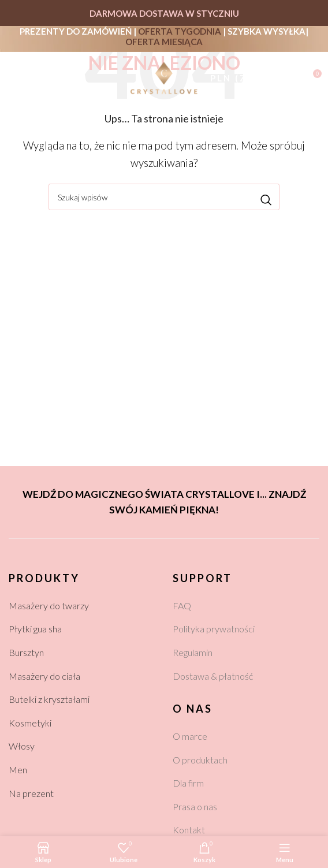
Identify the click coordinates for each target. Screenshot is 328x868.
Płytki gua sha (35, 629)
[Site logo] (164, 77)
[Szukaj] (40, 78)
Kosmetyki (30, 723)
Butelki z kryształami (49, 699)
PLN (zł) (234, 78)
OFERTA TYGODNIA (180, 31)
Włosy (22, 746)
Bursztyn (26, 652)
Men (18, 770)
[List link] (246, 606)
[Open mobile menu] (15, 78)
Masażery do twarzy (49, 606)
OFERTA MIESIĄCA (164, 42)
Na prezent (31, 793)
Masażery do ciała (44, 676)
